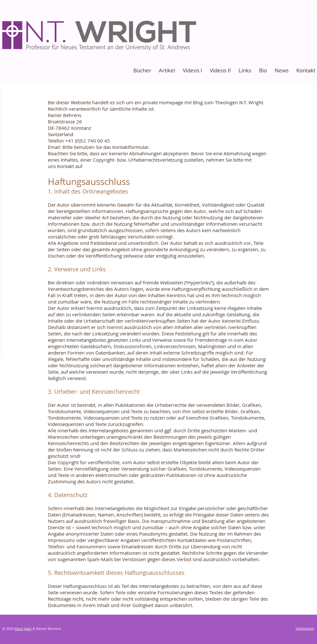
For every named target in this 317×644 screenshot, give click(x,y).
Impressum (305, 628)
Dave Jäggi (23, 629)
